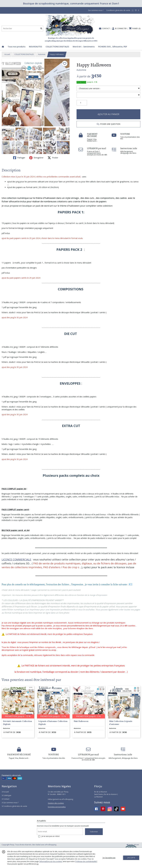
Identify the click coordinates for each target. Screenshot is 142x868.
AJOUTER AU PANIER (108, 114)
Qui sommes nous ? (10, 803)
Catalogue (6, 795)
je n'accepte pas (109, 858)
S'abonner (94, 832)
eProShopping (51, 845)
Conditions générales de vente (14, 806)
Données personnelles (57, 807)
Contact (5, 799)
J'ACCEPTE (131, 858)
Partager (19, 158)
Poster (53, 158)
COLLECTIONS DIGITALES (24, 54)
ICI (130, 584)
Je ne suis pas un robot (51, 836)
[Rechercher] (41, 28)
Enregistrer (36, 158)
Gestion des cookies (56, 803)
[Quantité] (82, 103)
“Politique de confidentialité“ (86, 861)
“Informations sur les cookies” (51, 861)
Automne (42, 54)
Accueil (7, 54)
